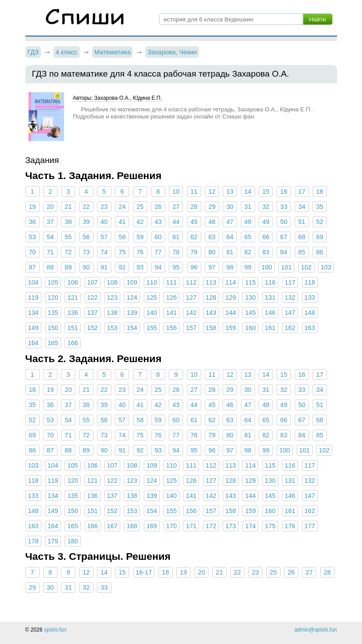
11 (194, 192)
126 (171, 298)
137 (93, 313)
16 (284, 192)
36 (32, 222)
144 (231, 313)
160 (250, 328)
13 (230, 192)
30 (230, 207)
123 (112, 298)
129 (231, 298)
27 (176, 207)
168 (132, 526)
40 (104, 222)
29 (212, 207)
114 (231, 282)
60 (158, 237)
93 (140, 267)
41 (122, 222)
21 (68, 207)
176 (290, 526)
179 (53, 541)
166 (73, 343)
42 (140, 222)
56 (86, 237)
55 (68, 237)
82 (248, 252)
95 (176, 267)
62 (194, 237)
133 (310, 298)
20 (50, 207)
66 (266, 237)
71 (50, 252)
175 (270, 526)
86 (320, 252)
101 (286, 267)
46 (212, 222)
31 (248, 207)
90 (86, 267)
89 (68, 267)
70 (32, 252)
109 (132, 282)
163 (310, 328)
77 (158, 252)
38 (68, 222)
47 (230, 222)
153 (112, 328)
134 (33, 313)
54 (50, 237)
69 (320, 237)
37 (50, 222)
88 (50, 267)
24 (122, 207)
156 (171, 328)
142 (191, 313)
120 (53, 298)
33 (284, 207)
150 (53, 328)
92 (122, 267)
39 (86, 222)
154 (132, 328)
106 (73, 282)
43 (158, 222)
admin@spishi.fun (316, 630)
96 (194, 267)
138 (112, 313)
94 (158, 267)
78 (176, 252)
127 (191, 298)
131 (270, 298)
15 (266, 192)
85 (302, 252)
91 (104, 267)
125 (152, 298)
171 (191, 526)
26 (158, 207)
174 (250, 526)
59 (140, 237)
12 (212, 192)
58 (122, 237)
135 (53, 313)
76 (140, 252)
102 (306, 267)
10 (176, 192)
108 (112, 282)
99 (248, 267)
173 (231, 526)
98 (230, 267)
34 (302, 207)
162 (290, 328)
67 (284, 237)
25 (140, 207)
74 (104, 252)
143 (211, 313)
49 (266, 222)
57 (104, 237)
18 (320, 192)
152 (93, 328)
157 (191, 328)
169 (152, 526)
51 (302, 222)
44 (176, 222)
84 (284, 252)
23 (104, 207)
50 (284, 222)
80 (212, 252)
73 (86, 252)
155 (152, 328)
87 (32, 267)
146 (270, 313)
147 (290, 313)
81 (230, 252)
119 (33, 298)
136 (73, 313)
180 (73, 541)
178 (33, 541)
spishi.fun (55, 630)
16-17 (144, 572)
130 (250, 298)
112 (191, 282)
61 (176, 237)
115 (250, 282)
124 (132, 298)
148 (310, 313)
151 (73, 328)
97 (212, 267)
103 (326, 267)
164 (33, 343)
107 (93, 282)
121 (73, 298)
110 (152, 282)
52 (320, 222)
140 (152, 313)
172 (211, 526)
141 (171, 313)
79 (194, 252)
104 (33, 282)
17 (302, 192)
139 (132, 313)
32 (266, 207)
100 (267, 267)
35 (320, 207)
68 (302, 237)
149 (33, 328)
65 (248, 237)
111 (171, 282)
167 (112, 526)
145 (250, 313)
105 (53, 282)
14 (248, 192)
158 (211, 328)
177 (310, 526)
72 (68, 252)
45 (194, 222)
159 (231, 328)
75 (122, 252)
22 (86, 207)
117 (290, 282)
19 (32, 207)
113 (211, 282)
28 (194, 207)
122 (93, 298)
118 (310, 282)
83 (266, 252)
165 (53, 343)
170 (171, 526)
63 (212, 237)
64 (230, 237)
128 (211, 298)
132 (290, 298)
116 (270, 282)
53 (32, 237)
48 (248, 222)
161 (270, 328)
